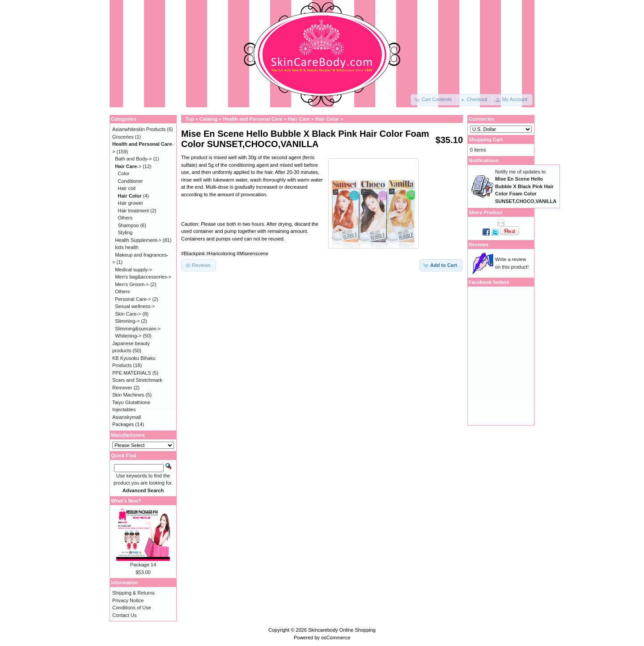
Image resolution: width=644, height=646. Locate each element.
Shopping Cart (486, 139)
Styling (125, 232)
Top (189, 119)
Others (125, 218)
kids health (127, 247)
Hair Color (327, 119)
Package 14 (143, 565)
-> (128, 166)
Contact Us (124, 615)
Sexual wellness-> (135, 306)
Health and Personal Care (252, 119)
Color (123, 173)
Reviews (479, 245)
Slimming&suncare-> (138, 329)
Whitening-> (128, 336)
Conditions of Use (132, 608)
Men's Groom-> (132, 284)
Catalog (208, 119)
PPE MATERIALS (132, 373)
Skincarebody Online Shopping (342, 630)
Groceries (123, 137)
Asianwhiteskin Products (139, 129)
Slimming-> (127, 321)
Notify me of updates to (526, 186)
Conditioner (130, 181)
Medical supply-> (133, 270)
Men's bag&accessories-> (143, 277)
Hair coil (127, 188)
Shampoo (128, 225)
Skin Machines (128, 395)
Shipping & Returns (133, 593)
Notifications (484, 160)
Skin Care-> (128, 314)
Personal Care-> (133, 299)
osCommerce (336, 638)
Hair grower (130, 203)
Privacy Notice (128, 600)
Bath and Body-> (133, 159)
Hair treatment (133, 211)
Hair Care (299, 119)
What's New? (126, 501)
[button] (434, 100)
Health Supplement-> (138, 240)
